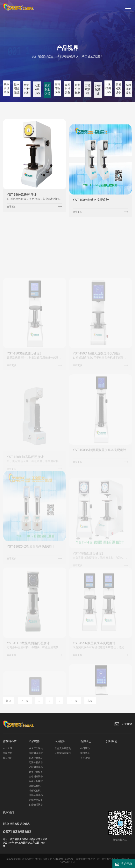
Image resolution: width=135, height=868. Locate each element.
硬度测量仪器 (36, 767)
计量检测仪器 (36, 795)
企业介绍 (8, 748)
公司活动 (85, 748)
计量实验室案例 (63, 753)
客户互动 (85, 758)
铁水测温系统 (36, 753)
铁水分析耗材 (36, 758)
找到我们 (112, 741)
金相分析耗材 (36, 781)
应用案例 (60, 741)
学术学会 (85, 753)
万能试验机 (35, 786)
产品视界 (34, 741)
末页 (90, 701)
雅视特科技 (10, 741)
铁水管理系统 (36, 748)
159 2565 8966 (16, 824)
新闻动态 (86, 741)
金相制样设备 (36, 776)
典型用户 (8, 758)
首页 (9, 701)
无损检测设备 (36, 800)
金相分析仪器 (36, 772)
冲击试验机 (35, 791)
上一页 (25, 701)
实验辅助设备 (36, 805)
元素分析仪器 (36, 762)
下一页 (74, 701)
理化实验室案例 (63, 748)
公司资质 (8, 753)
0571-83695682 (17, 832)
